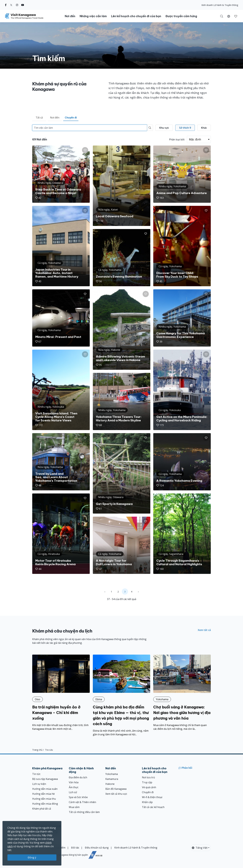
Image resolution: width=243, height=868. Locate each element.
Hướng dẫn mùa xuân (45, 789)
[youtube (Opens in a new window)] (23, 5)
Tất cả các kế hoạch (153, 807)
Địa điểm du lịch (78, 777)
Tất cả (39, 118)
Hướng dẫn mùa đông (45, 804)
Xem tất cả (204, 630)
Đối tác (75, 848)
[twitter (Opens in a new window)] (11, 5)
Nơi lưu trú (148, 777)
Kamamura (112, 779)
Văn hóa (74, 782)
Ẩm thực (74, 787)
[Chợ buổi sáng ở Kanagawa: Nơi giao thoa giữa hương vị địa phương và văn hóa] (182, 693)
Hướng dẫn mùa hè (43, 794)
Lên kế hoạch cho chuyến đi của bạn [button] (136, 16)
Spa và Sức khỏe (78, 797)
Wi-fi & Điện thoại (152, 797)
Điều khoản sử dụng (97, 848)
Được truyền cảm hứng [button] (181, 16)
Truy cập (147, 782)
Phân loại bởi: (177, 139)
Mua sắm (74, 807)
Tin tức (36, 774)
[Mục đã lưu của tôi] (236, 16)
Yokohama (112, 774)
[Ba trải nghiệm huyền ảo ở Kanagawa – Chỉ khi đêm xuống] (61, 693)
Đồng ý (32, 857)
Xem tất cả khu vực (116, 794)
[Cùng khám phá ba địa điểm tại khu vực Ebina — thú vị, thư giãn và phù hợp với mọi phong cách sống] (122, 695)
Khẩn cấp (147, 802)
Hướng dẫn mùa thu (44, 799)
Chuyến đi (71, 118)
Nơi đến (55, 118)
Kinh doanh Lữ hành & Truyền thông (220, 5)
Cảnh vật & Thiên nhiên (82, 802)
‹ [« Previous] (105, 592)
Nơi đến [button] (70, 16)
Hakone (110, 784)
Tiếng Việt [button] (200, 848)
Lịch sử (73, 792)
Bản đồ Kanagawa (116, 789)
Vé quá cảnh (149, 787)
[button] (229, 16)
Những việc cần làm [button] (93, 16)
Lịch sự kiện (39, 784)
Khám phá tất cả (42, 809)
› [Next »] (138, 592)
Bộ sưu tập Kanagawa (45, 779)
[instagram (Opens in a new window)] (17, 5)
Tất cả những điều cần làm (84, 812)
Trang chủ (37, 750)
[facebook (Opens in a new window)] (6, 5)
